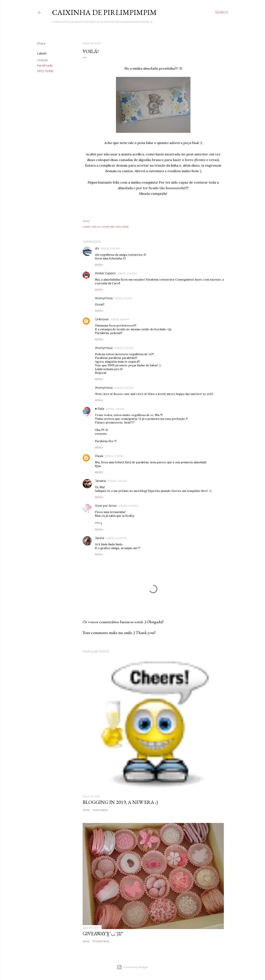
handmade (45, 65)
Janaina (100, 481)
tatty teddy (45, 71)
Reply (99, 265)
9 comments (100, 810)
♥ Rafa (100, 409)
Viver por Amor (106, 506)
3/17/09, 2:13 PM (114, 456)
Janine (100, 538)
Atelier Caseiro (105, 273)
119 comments (101, 941)
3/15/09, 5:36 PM (127, 273)
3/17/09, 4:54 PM (117, 481)
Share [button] (41, 44)
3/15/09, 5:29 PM (110, 249)
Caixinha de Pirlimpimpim (104, 12)
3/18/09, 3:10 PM (128, 506)
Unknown (102, 319)
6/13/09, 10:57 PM (116, 538)
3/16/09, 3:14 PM (124, 348)
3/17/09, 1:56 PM (115, 409)
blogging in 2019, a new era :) (120, 802)
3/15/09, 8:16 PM (120, 319)
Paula (99, 456)
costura (42, 60)
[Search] (222, 12)
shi (97, 248)
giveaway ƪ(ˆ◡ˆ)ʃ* (103, 933)
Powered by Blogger (132, 967)
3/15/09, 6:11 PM (123, 298)
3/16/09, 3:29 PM (124, 388)
